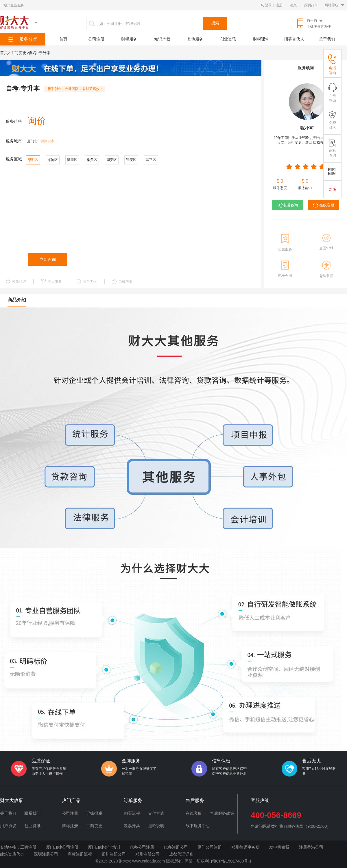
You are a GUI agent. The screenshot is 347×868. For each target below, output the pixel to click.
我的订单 (311, 5)
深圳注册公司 (46, 854)
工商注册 (28, 847)
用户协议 (8, 826)
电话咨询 (288, 205)
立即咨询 (48, 259)
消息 (293, 5)
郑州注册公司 (147, 854)
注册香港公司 (311, 847)
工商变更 (94, 826)
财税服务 (129, 39)
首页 (63, 39)
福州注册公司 (114, 854)
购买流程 (132, 813)
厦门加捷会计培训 (104, 847)
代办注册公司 (176, 847)
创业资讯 (228, 39)
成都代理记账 (181, 854)
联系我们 (32, 813)
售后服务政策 (222, 813)
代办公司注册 (142, 847)
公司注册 (96, 39)
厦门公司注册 (210, 847)
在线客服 (324, 205)
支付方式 (156, 813)
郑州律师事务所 (246, 847)
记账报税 (94, 813)
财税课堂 (261, 39)
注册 (279, 5)
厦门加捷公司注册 (62, 847)
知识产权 (162, 39)
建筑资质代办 (12, 854)
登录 (268, 5)
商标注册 (70, 826)
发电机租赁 (279, 847)
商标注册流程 (80, 854)
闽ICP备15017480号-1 (231, 861)
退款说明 (156, 826)
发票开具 (132, 826)
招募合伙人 (294, 39)
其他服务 (195, 39)
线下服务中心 (198, 826)
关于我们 (327, 39)
